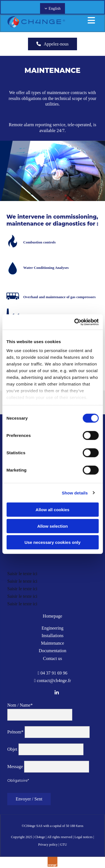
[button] (53, 44)
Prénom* (15, 732)
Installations (52, 636)
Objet (12, 749)
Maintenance (53, 643)
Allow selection (53, 526)
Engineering (52, 628)
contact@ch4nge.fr (54, 681)
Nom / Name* (20, 705)
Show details (75, 493)
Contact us (53, 658)
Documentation (53, 651)
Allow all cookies (53, 510)
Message (15, 767)
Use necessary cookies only (52, 542)
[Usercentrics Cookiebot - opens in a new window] (75, 322)
